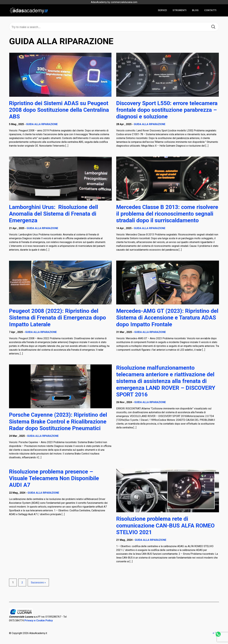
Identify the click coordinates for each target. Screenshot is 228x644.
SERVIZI (162, 10)
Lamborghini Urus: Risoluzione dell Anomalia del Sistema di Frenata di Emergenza (54, 214)
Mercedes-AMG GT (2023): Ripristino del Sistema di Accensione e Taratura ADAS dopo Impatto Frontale (167, 318)
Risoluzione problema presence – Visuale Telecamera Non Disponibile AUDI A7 (54, 478)
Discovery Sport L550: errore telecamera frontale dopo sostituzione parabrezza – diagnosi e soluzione (167, 110)
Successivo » (38, 582)
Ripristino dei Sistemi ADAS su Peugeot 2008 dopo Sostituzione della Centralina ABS (59, 110)
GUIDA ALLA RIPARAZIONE (42, 124)
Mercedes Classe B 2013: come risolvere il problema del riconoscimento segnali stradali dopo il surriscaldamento (167, 214)
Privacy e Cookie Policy (39, 620)
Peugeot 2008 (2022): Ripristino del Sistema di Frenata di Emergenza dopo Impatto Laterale (57, 318)
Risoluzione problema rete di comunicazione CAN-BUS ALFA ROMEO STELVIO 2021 (165, 525)
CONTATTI (210, 10)
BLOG (195, 10)
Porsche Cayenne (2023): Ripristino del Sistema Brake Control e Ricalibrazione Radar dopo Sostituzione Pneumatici (58, 421)
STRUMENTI (179, 10)
